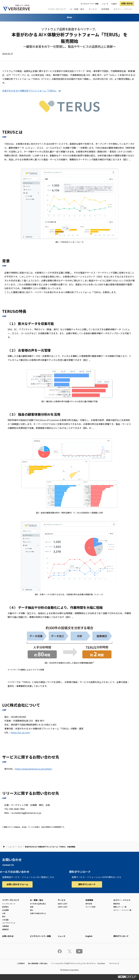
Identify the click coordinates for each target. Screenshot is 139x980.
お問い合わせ (127, 3)
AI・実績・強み (77, 9)
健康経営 (5, 929)
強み (32, 910)
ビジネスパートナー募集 (90, 4)
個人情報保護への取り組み (38, 963)
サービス (93, 9)
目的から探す (63, 904)
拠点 (4, 916)
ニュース (105, 4)
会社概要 (5, 910)
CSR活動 (5, 920)
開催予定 (117, 904)
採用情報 (105, 9)
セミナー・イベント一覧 (122, 910)
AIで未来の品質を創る (38, 904)
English (114, 4)
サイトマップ (114, 963)
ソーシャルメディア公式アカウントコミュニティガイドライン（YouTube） (78, 963)
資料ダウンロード (87, 884)
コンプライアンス (9, 923)
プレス (20, 847)
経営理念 (5, 907)
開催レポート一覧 (120, 907)
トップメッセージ (9, 904)
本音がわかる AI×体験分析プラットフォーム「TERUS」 (30, 91)
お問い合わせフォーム (17, 884)
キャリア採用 (90, 907)
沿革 (4, 913)
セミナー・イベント (123, 9)
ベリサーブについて (57, 9)
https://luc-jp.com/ (20, 732)
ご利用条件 (21, 963)
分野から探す (63, 907)
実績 (32, 907)
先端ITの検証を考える (38, 913)
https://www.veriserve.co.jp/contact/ (34, 769)
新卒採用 (89, 904)
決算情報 (5, 926)
